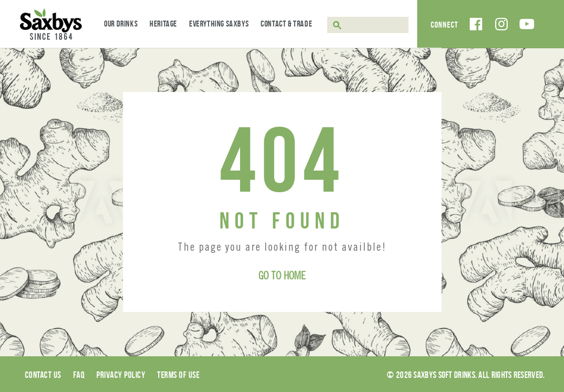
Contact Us (43, 375)
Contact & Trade (286, 24)
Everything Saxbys (219, 24)
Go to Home (282, 277)
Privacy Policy (121, 375)
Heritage (163, 24)
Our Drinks (121, 24)
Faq (79, 375)
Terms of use (178, 375)
